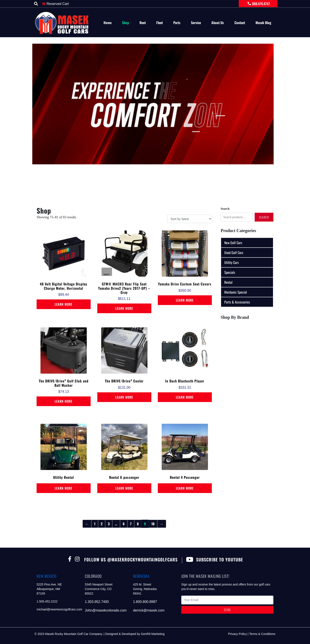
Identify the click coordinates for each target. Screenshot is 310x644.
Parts (177, 23)
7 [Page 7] (131, 524)
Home (108, 23)
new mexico (46, 576)
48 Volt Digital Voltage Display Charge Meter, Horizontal (64, 286)
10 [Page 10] (153, 524)
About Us (218, 23)
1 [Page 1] (95, 524)
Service (196, 23)
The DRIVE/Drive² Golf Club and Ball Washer (64, 383)
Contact (240, 23)
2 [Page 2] (102, 524)
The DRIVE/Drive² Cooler (124, 381)
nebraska (141, 576)
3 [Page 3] (109, 524)
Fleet (160, 23)
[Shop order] (190, 219)
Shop (126, 23)
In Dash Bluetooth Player (185, 381)
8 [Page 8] (138, 524)
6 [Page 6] (124, 524)
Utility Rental (64, 477)
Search (225, 209)
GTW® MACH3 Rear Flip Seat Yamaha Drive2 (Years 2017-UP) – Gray (124, 288)
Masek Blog (263, 23)
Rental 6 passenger (124, 477)
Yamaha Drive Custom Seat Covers (185, 284)
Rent (143, 23)
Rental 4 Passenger (185, 477)
